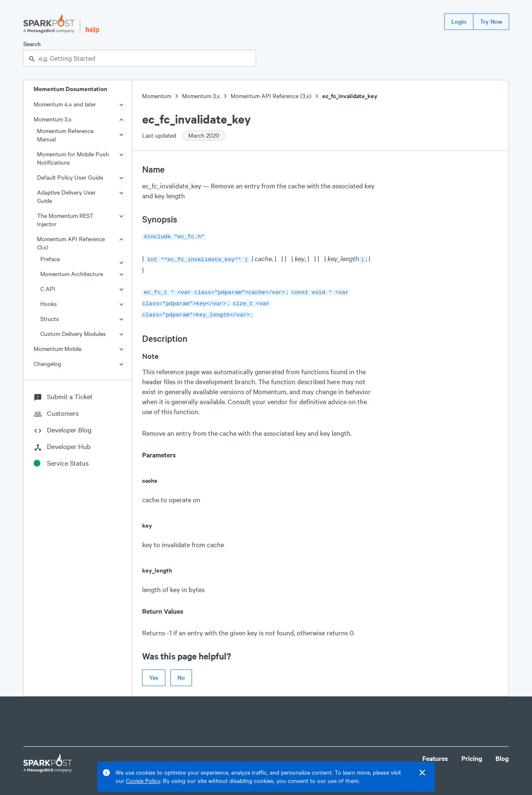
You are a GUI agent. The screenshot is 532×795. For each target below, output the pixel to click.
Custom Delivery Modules (73, 334)
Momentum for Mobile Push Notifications (73, 158)
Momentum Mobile (58, 349)
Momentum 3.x (53, 119)
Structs (50, 319)
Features (435, 754)
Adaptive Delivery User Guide (66, 196)
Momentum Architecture (72, 274)
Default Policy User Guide (70, 177)
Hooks (49, 304)
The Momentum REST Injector (65, 220)
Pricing (472, 754)
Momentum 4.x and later (65, 104)
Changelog (47, 364)
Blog (502, 754)
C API (48, 289)
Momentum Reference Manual (65, 135)
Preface (50, 259)
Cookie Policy (143, 781)
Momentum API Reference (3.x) (71, 243)
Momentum (157, 96)
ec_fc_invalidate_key (350, 96)
